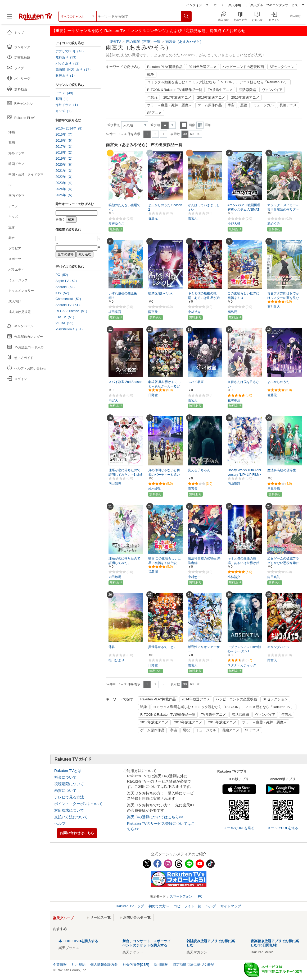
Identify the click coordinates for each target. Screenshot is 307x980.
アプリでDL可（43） (71, 51)
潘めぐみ (274, 224)
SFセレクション (282, 67)
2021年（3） (65, 171)
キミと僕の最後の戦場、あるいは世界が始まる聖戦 (243, 563)
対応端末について (69, 810)
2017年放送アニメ (177, 98)
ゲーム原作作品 (210, 105)
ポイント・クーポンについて (78, 804)
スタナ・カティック (242, 665)
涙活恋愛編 (247, 90)
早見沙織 (274, 489)
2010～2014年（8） (70, 128)
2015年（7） (65, 135)
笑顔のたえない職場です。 (124, 207)
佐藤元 (153, 218)
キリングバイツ (278, 647)
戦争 (151, 75)
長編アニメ (288, 105)
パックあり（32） (68, 63)
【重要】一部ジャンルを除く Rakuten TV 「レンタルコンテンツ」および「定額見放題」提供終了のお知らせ (148, 31)
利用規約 (79, 965)
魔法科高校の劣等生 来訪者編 (204, 561)
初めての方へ (159, 906)
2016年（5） (65, 141)
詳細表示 (200, 125)
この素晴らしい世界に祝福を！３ (243, 296)
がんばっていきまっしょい (204, 207)
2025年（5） (65, 195)
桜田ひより (116, 660)
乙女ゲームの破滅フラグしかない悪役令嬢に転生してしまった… (283, 563)
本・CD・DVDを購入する (78, 941)
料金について (65, 777)
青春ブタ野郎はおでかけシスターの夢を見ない (283, 298)
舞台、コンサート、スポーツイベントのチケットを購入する (147, 943)
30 (185, 134)
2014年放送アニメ (202, 67)
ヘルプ (60, 824)
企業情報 (60, 965)
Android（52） (66, 287)
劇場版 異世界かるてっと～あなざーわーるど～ (164, 386)
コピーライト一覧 (187, 906)
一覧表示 (184, 125)
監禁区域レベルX (160, 293)
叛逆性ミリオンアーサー (204, 649)
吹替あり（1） (66, 76)
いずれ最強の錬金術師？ (123, 296)
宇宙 (231, 105)
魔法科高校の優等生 (282, 470)
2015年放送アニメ (245, 98)
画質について (65, 791)
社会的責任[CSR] (136, 965)
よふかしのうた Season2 (165, 207)
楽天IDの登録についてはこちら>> (155, 817)
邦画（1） (63, 99)
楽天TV (115, 42)
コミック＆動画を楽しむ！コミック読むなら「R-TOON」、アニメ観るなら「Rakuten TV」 (218, 82)
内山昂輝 (234, 483)
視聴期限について (69, 784)
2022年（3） (65, 177)
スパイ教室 (196, 382)
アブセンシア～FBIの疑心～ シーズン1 (244, 649)
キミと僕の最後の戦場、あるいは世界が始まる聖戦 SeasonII (204, 298)
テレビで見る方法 (69, 797)
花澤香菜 (234, 400)
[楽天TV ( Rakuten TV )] (36, 18)
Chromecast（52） (69, 299)
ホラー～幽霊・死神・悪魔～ (170, 105)
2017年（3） (65, 147)
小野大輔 (234, 224)
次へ (163, 134)
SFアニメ (154, 113)
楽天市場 (235, 5)
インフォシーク (197, 5)
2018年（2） (65, 152)
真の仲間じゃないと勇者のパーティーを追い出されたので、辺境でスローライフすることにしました (164, 475)
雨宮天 (193, 218)
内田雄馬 (115, 483)
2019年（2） (65, 159)
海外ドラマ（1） (68, 105)
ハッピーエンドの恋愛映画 (243, 67)
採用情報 (161, 965)
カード (218, 5)
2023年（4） (65, 183)
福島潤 (232, 312)
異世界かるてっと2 (162, 647)
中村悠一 (194, 577)
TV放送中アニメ (220, 90)
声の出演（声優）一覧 (143, 42)
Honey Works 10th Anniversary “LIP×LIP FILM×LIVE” (245, 475)
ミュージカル (263, 105)
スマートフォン (181, 896)
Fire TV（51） (66, 317)
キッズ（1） (64, 111)
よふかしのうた (278, 382)
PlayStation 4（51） (70, 329)
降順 (172, 125)
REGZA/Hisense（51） (72, 311)
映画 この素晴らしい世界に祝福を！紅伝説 (164, 561)
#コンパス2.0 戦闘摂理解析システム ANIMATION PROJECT (244, 210)
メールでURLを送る (239, 828)
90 (199, 134)
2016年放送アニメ (211, 98)
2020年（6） (65, 165)
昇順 (165, 125)
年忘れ (152, 98)
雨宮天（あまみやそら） (184, 42)
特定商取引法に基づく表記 (193, 965)
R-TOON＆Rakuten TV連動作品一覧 (175, 90)
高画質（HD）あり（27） (74, 70)
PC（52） (63, 275)
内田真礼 (274, 577)
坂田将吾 (115, 312)
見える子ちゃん (199, 470)
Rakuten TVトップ (130, 906)
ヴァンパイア (272, 90)
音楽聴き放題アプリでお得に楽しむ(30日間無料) (275, 943)
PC (200, 896)
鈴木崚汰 (155, 489)
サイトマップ (231, 906)
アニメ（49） (65, 93)
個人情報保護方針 (104, 965)
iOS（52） (63, 293)
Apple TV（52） (67, 281)
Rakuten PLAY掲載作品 (165, 67)
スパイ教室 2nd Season (125, 382)
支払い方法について (71, 817)
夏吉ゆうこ (116, 224)
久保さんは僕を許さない (243, 384)
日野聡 (153, 395)
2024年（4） (65, 189)
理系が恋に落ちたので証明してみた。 (124, 561)
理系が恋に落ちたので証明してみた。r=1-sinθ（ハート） (125, 475)
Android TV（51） (69, 305)
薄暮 (112, 647)
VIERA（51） (65, 323)
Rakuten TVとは (68, 771)
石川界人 (274, 307)
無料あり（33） (67, 57)
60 (192, 134)
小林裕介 (194, 312)
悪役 (244, 105)
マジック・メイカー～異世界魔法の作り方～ (283, 207)
